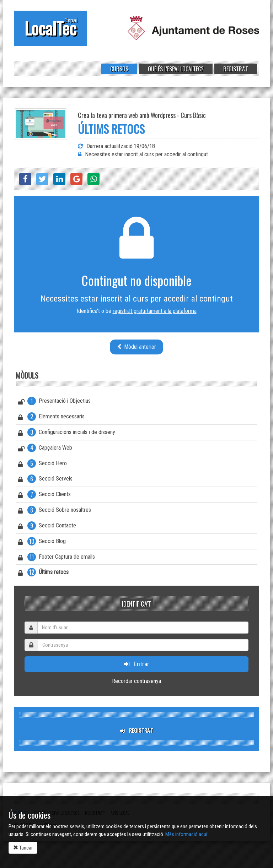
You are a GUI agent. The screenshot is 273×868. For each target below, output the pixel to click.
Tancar (23, 848)
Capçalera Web (45, 449)
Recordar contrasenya (136, 681)
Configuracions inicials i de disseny (67, 433)
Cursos (119, 69)
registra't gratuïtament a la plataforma (155, 311)
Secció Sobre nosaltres (55, 511)
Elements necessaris (51, 418)
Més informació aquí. (187, 834)
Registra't (236, 69)
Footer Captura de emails (57, 558)
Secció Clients (44, 495)
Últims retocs (43, 573)
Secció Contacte (47, 527)
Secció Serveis (45, 480)
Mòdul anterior (136, 347)
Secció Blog (42, 542)
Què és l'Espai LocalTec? (176, 69)
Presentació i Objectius (54, 402)
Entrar (137, 664)
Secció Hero (42, 465)
